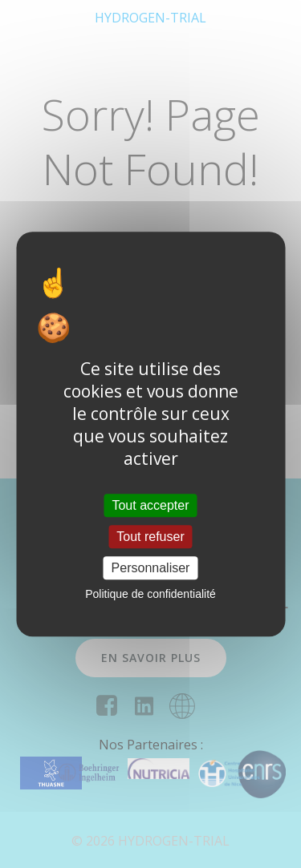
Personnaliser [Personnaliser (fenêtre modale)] (151, 568)
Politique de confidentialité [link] (150, 594)
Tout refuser (150, 537)
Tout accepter (150, 505)
